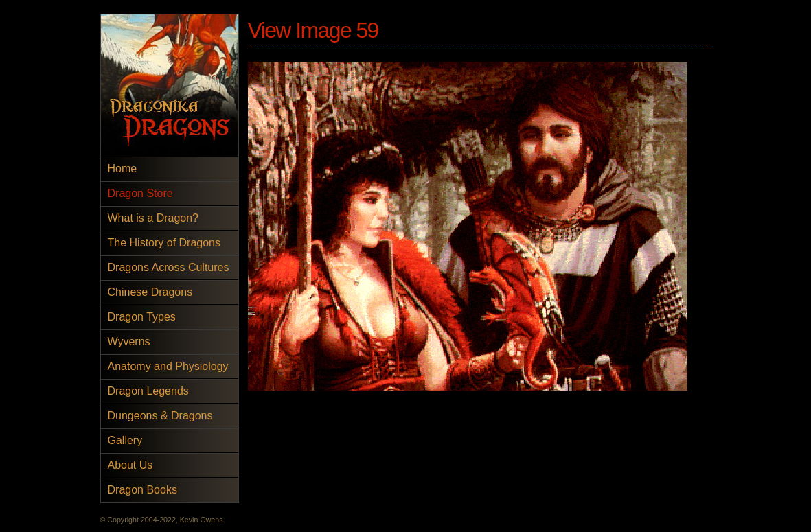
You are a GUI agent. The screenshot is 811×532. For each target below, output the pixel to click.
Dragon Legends (148, 391)
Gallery (125, 440)
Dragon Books (142, 490)
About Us (130, 465)
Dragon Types (142, 317)
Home (123, 169)
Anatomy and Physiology (168, 366)
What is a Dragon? (153, 218)
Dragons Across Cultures (169, 267)
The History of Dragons (164, 243)
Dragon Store (140, 193)
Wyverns (129, 342)
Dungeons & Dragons (160, 416)
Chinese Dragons (150, 292)
